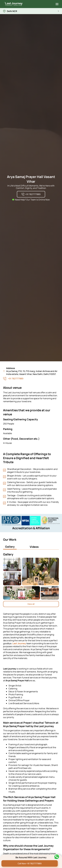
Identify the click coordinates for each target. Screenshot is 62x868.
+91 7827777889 (16, 379)
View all (31, 604)
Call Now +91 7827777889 (30, 864)
